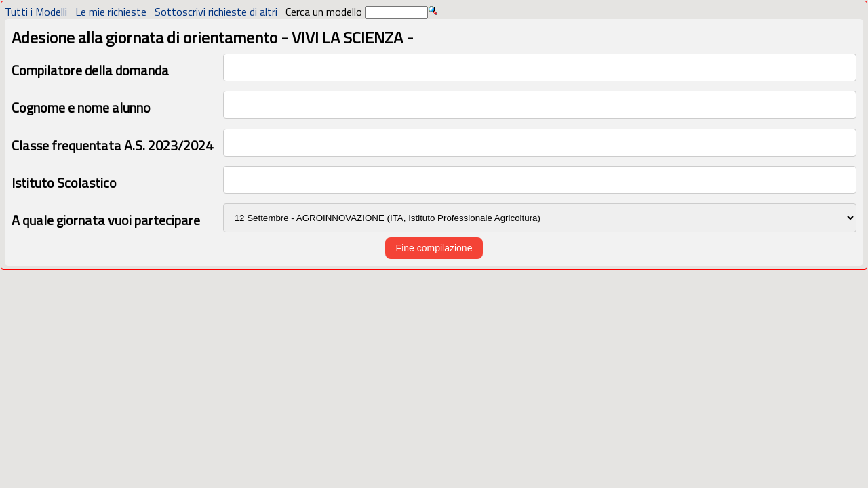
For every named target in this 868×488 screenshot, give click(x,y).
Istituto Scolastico (64, 183)
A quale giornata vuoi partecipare (106, 220)
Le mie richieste (111, 12)
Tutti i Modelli (36, 12)
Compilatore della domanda (90, 70)
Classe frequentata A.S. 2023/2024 (112, 145)
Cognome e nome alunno (81, 107)
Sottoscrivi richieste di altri (216, 12)
